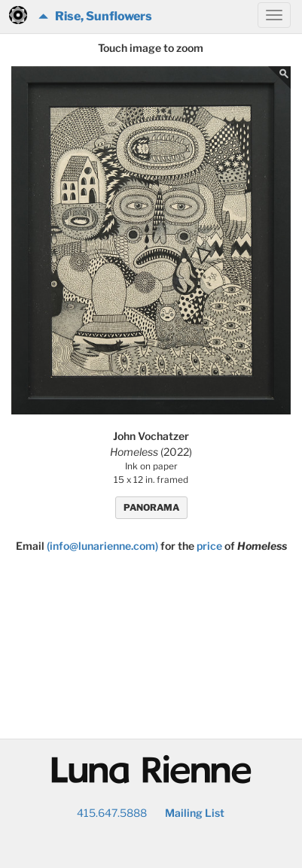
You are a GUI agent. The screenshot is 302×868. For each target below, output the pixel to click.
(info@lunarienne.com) (102, 546)
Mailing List (195, 813)
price (209, 546)
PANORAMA (151, 507)
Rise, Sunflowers (95, 16)
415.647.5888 (112, 813)
